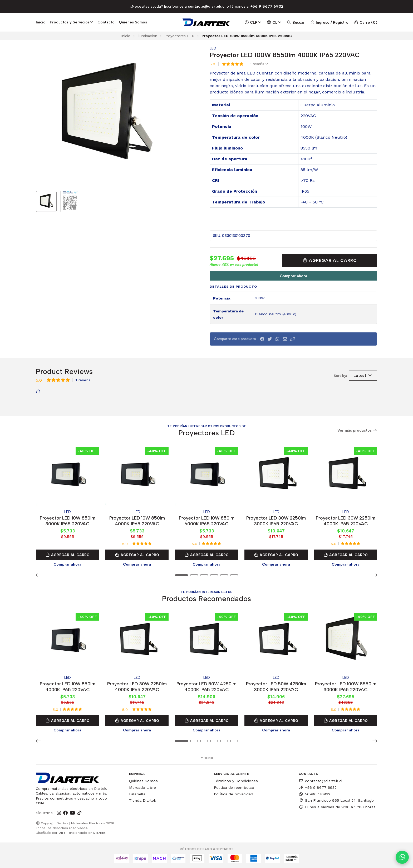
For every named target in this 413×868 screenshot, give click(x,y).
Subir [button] (206, 758)
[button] (293, 339)
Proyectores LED (179, 36)
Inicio (41, 22)
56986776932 (314, 794)
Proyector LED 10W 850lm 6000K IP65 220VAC (207, 521)
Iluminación (147, 36)
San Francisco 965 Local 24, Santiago (336, 800)
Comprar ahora (293, 276)
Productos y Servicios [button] (72, 22)
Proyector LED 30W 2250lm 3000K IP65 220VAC (276, 521)
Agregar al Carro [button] (67, 555)
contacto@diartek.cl (321, 781)
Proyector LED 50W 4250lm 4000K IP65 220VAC (206, 687)
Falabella (137, 794)
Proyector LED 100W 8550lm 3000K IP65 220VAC (346, 687)
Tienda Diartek (143, 800)
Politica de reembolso (234, 787)
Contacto (106, 22)
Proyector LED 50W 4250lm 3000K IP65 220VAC (276, 687)
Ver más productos (357, 430)
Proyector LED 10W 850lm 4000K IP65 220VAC (137, 521)
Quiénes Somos (133, 22)
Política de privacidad (233, 794)
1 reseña (259, 64)
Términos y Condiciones (236, 781)
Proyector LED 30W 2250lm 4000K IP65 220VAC (346, 521)
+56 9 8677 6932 (318, 787)
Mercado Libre (142, 787)
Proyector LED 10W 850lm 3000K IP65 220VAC (68, 521)
